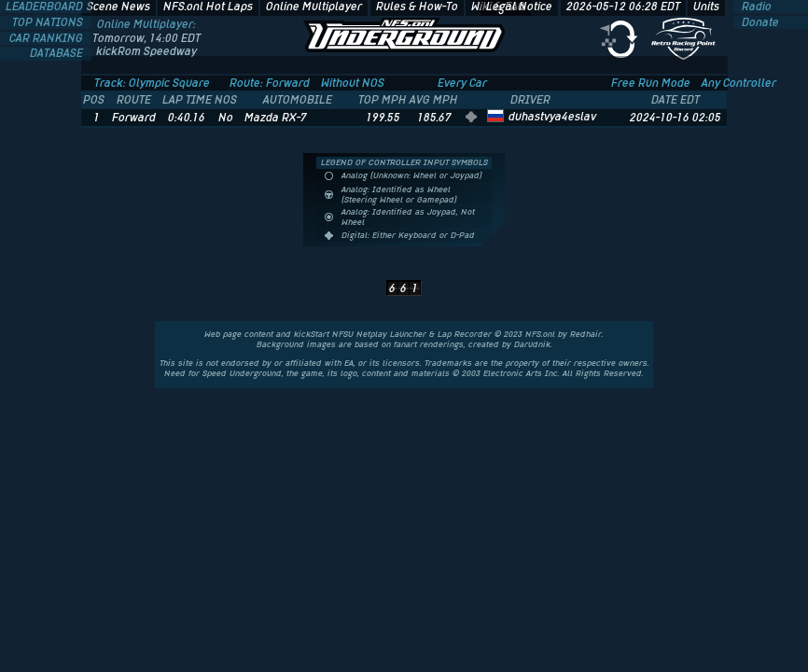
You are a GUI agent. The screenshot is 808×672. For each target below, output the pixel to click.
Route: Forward (270, 83)
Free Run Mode (651, 83)
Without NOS (353, 83)
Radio (755, 7)
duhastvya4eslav (552, 117)
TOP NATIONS (49, 22)
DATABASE (58, 53)
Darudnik (532, 344)
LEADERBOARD (46, 7)
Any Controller (739, 83)
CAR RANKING (48, 38)
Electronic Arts (513, 373)
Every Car (462, 83)
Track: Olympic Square (152, 83)
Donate (759, 22)
